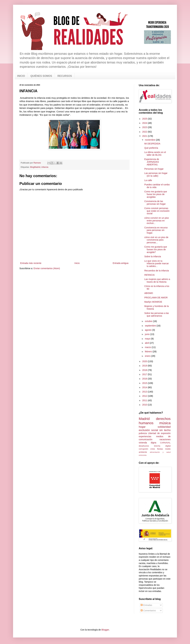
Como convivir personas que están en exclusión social (157, 211)
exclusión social (148, 430)
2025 (145, 119)
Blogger (105, 630)
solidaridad (164, 427)
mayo (148, 339)
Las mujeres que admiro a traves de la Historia (157, 281)
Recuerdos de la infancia (157, 271)
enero (148, 356)
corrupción (143, 449)
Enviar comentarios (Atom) (47, 268)
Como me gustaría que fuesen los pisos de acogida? (156, 249)
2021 (145, 136)
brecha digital (162, 446)
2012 (145, 396)
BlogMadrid (35, 167)
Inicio (77, 263)
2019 (145, 366)
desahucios (144, 446)
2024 (145, 123)
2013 (145, 392)
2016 (145, 379)
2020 (145, 361)
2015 (145, 383)
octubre (149, 321)
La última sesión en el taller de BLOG (155, 154)
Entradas (146, 605)
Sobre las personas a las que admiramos (157, 314)
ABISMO (149, 293)
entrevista (143, 455)
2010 (145, 405)
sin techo (165, 430)
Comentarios (148, 611)
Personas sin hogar (154, 169)
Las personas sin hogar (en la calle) (156, 174)
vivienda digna (148, 443)
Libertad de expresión (159, 433)
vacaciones (165, 439)
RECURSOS (65, 76)
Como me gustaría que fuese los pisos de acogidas (156, 194)
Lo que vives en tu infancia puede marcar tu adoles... (157, 264)
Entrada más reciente (31, 263)
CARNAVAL (165, 443)
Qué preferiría (151, 148)
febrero (149, 352)
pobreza (143, 433)
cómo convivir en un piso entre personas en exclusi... (157, 221)
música (165, 423)
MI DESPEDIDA (152, 144)
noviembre (150, 140)
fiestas (160, 449)
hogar (142, 427)
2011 (145, 400)
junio (147, 334)
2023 (145, 127)
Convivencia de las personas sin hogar (155, 203)
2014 (145, 387)
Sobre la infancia (153, 256)
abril (147, 343)
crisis (153, 449)
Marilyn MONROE (153, 302)
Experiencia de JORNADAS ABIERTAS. (152, 162)
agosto (148, 330)
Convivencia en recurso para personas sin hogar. (156, 230)
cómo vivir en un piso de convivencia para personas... (156, 240)
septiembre (151, 326)
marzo (148, 347)
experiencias (145, 436)
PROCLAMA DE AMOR (156, 298)
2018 (145, 370)
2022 (145, 132)
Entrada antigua (121, 263)
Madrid (144, 419)
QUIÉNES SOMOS (41, 76)
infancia (45, 167)
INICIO (21, 76)
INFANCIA (150, 275)
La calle (148, 180)
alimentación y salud (160, 452)
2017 (145, 374)
